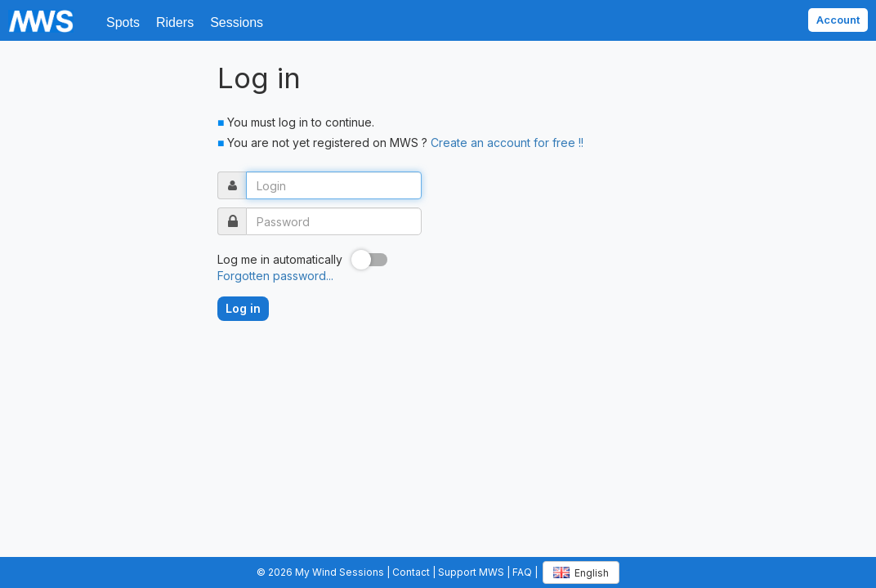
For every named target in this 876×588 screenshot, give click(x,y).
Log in (243, 308)
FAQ (522, 572)
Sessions (237, 22)
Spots (123, 22)
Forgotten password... (275, 276)
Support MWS (471, 572)
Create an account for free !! (507, 143)
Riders (175, 22)
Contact (411, 572)
